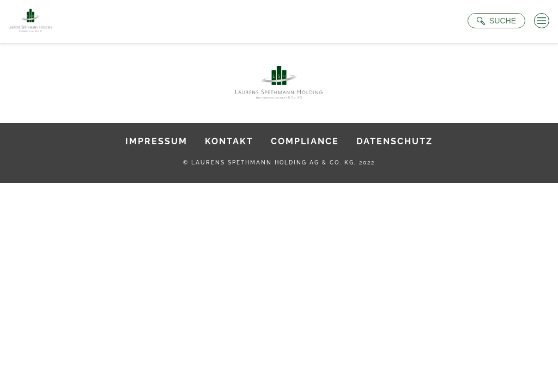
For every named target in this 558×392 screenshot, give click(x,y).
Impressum (156, 141)
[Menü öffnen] (542, 21)
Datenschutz (395, 141)
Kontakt (229, 141)
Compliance (305, 141)
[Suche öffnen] (496, 21)
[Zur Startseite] (31, 22)
